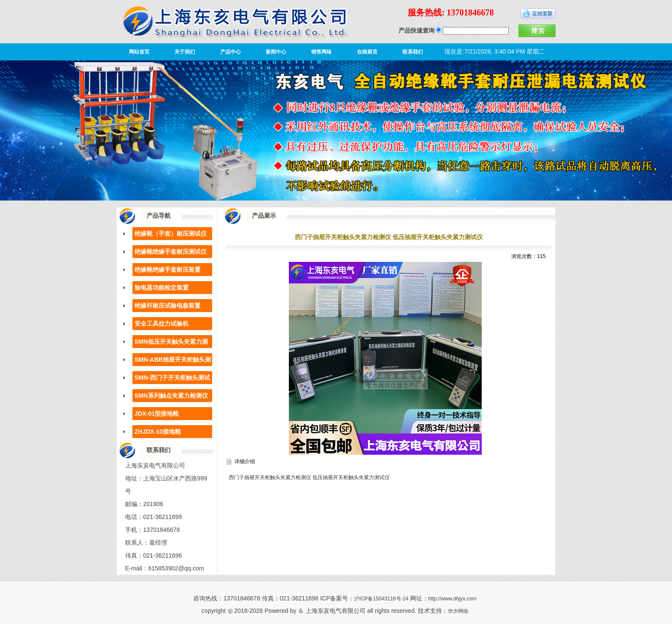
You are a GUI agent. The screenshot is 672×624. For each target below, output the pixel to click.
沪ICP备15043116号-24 (381, 599)
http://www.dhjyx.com (452, 599)
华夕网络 (458, 611)
